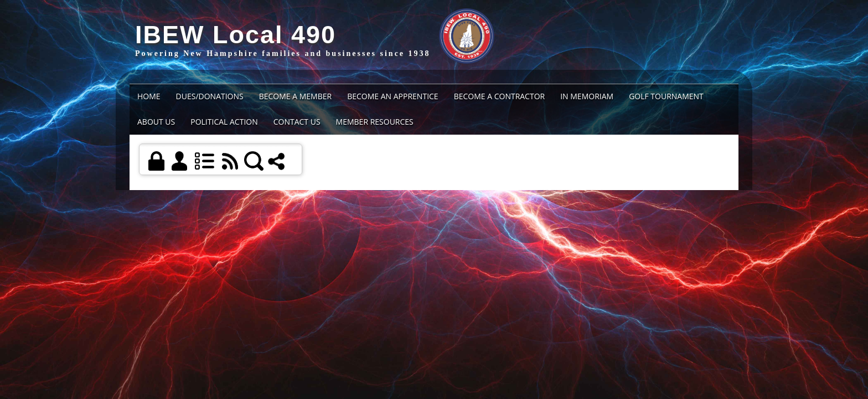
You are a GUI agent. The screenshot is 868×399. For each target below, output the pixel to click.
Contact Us (297, 122)
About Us (156, 122)
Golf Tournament (666, 96)
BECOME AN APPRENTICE (392, 96)
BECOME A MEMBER (295, 96)
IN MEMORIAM (587, 96)
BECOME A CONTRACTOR (500, 96)
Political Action (224, 122)
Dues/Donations (210, 96)
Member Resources (375, 122)
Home (149, 96)
